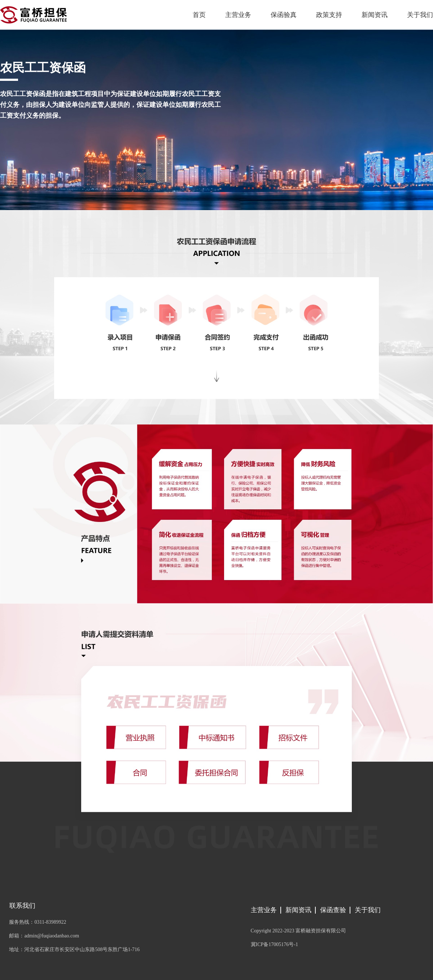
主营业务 (238, 15)
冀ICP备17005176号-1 (274, 944)
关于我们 (420, 15)
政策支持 (329, 15)
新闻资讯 (375, 15)
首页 (199, 15)
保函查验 (333, 910)
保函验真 (284, 15)
